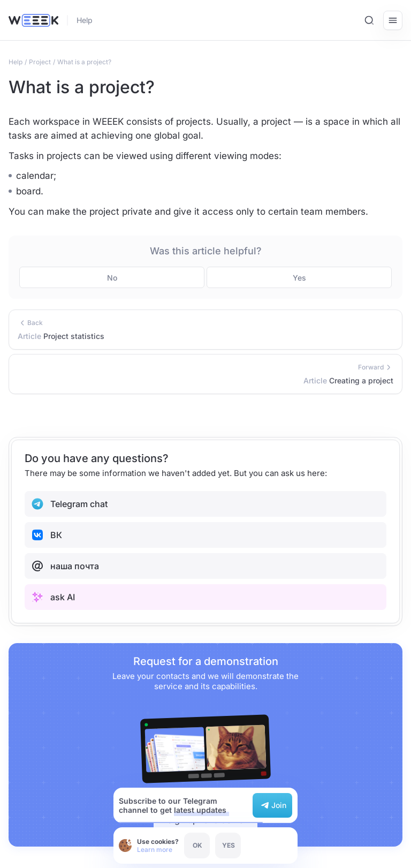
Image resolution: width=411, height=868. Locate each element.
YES (229, 845)
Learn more (155, 850)
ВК (47, 535)
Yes (299, 278)
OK (197, 845)
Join (272, 805)
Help (85, 20)
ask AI (53, 597)
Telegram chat (69, 504)
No (112, 278)
